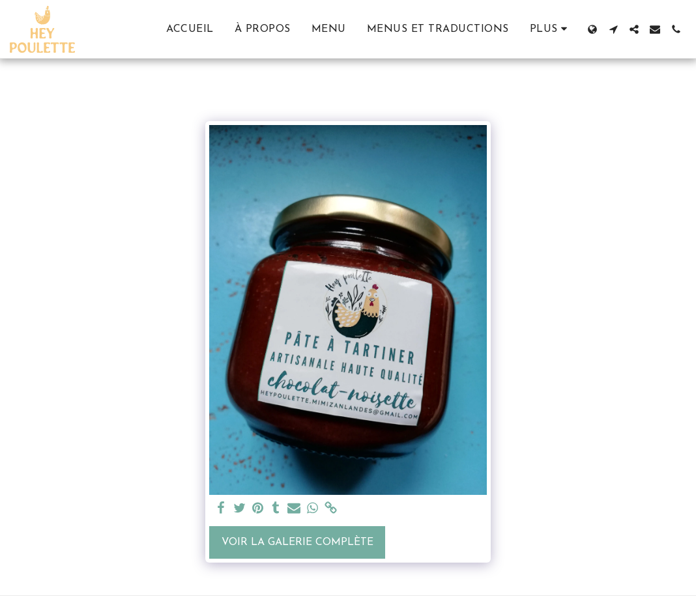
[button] (613, 29)
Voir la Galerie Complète (297, 542)
